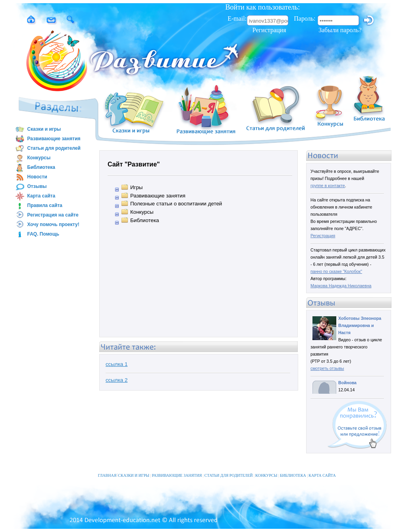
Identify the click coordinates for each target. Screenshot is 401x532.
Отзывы (31, 187)
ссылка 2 (117, 380)
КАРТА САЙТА (322, 471)
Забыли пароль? (340, 30)
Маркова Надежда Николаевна (341, 286)
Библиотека (35, 168)
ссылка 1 (117, 364)
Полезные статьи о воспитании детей (176, 204)
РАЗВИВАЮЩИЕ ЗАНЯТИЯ (178, 471)
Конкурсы (33, 158)
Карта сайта (35, 196)
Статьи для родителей (48, 149)
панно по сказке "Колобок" (336, 271)
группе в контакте (328, 186)
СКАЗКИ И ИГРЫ (134, 471)
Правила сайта (39, 206)
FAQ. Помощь (37, 234)
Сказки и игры (38, 130)
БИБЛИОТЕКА (294, 471)
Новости (31, 177)
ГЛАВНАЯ (107, 471)
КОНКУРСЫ (267, 471)
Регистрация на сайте (47, 215)
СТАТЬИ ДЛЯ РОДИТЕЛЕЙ (229, 471)
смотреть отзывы (327, 368)
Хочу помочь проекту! (47, 225)
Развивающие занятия (48, 139)
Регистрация (269, 30)
